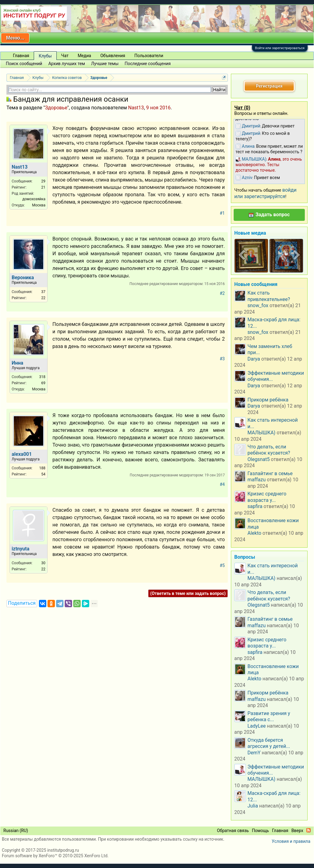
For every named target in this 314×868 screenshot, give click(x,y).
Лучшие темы (105, 64)
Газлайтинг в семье (270, 473)
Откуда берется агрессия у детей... (269, 743)
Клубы (45, 56)
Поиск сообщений (24, 64)
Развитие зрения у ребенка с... (269, 716)
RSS (308, 830)
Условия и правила (291, 841)
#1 (222, 213)
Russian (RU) (16, 831)
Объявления (113, 56)
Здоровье (56, 108)
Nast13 (136, 108)
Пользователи (149, 56)
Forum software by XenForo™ (55, 856)
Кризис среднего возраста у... (267, 497)
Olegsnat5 (258, 459)
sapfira (255, 506)
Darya (254, 359)
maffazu (257, 480)
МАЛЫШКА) (261, 433)
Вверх (297, 831)
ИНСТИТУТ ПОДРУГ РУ (34, 16)
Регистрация (269, 86)
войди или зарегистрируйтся (265, 193)
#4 (222, 484)
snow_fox (258, 305)
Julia (253, 806)
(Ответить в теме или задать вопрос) (188, 593)
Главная (21, 56)
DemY (254, 753)
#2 (222, 293)
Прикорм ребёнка (268, 400)
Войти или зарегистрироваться (280, 48)
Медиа (84, 56)
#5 (222, 565)
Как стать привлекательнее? (269, 296)
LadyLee (257, 726)
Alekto (254, 533)
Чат (65, 56)
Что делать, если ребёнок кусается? (269, 450)
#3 (222, 359)
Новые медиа (250, 233)
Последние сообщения (148, 64)
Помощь (260, 831)
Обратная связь (233, 831)
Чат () (242, 108)
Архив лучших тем (67, 64)
